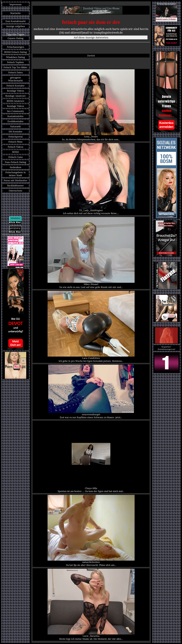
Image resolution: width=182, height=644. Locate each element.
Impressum (16, 4)
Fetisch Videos (15, 147)
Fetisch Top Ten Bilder (15, 67)
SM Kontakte (15, 132)
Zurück (91, 56)
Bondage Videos (15, 91)
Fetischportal (16, 137)
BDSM (15, 152)
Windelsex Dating (16, 57)
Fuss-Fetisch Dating (15, 162)
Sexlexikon (16, 167)
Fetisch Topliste (16, 62)
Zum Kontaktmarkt (16, 21)
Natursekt (16, 126)
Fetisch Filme (16, 142)
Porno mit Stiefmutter (15, 180)
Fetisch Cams (16, 157)
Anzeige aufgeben (15, 26)
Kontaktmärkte (16, 116)
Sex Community (15, 111)
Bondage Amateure (16, 96)
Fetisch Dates (15, 72)
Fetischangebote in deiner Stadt (16, 174)
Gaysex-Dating (16, 38)
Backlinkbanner (16, 186)
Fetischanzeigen (15, 47)
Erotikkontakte (15, 121)
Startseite (16, 13)
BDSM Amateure (15, 101)
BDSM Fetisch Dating (16, 52)
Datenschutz (15, 191)
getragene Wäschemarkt (16, 79)
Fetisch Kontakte (15, 86)
